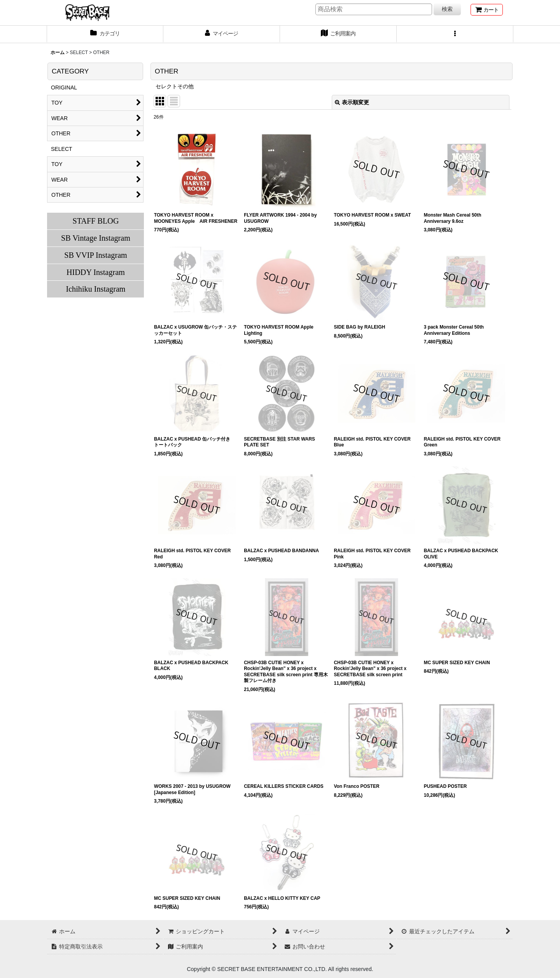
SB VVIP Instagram (96, 255)
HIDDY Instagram (96, 272)
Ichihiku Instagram (95, 289)
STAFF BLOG (95, 221)
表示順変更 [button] (352, 102)
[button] (455, 34)
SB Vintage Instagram (96, 238)
